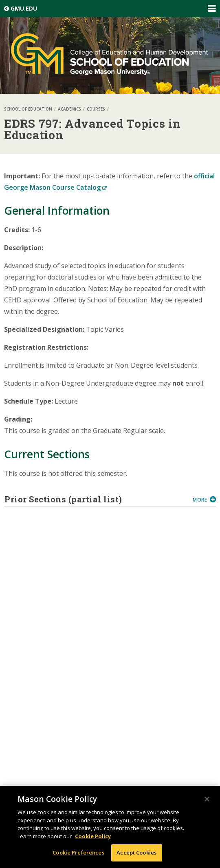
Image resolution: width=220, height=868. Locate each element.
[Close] (207, 799)
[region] (110, 827)
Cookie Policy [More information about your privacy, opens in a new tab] (93, 836)
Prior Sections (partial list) (96, 499)
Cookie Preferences (78, 852)
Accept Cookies (136, 852)
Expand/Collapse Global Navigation (211, 9)
